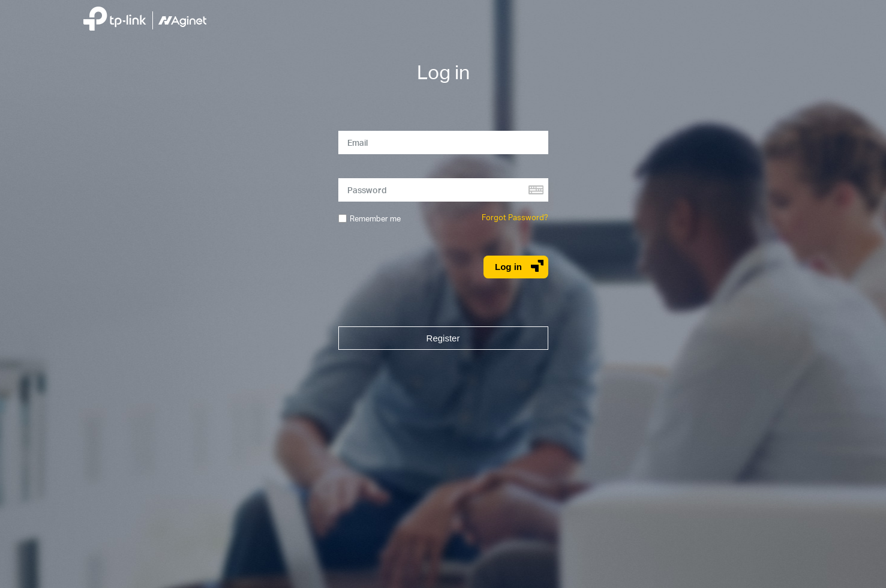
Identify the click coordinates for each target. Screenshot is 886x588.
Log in (519, 266)
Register (443, 338)
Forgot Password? (515, 217)
